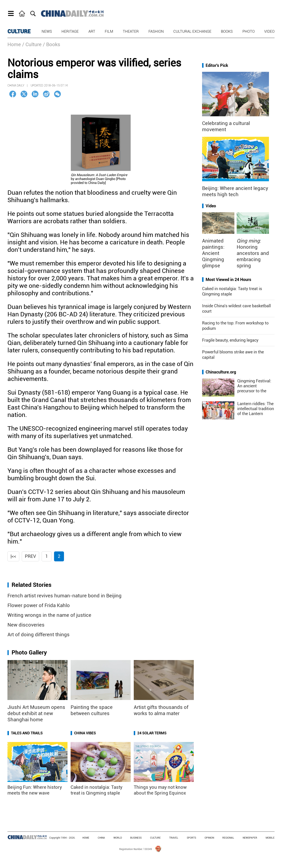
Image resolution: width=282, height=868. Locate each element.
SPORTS (191, 838)
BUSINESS (136, 838)
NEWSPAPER (250, 838)
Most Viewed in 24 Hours (228, 280)
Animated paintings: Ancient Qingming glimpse (213, 253)
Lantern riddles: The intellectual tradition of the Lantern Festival (256, 411)
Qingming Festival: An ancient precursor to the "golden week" (254, 388)
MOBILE (270, 838)
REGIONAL (228, 838)
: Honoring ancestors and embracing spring (253, 253)
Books (227, 31)
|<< (13, 556)
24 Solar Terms (152, 733)
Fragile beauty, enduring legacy (230, 340)
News (47, 31)
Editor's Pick (217, 65)
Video (269, 31)
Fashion (156, 31)
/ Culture (32, 44)
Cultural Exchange (192, 31)
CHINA (101, 838)
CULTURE (19, 31)
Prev (30, 556)
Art (92, 31)
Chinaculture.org (221, 372)
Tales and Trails (27, 733)
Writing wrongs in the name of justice (49, 615)
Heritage (70, 31)
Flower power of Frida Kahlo (39, 605)
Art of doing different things (39, 635)
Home (14, 44)
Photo (249, 31)
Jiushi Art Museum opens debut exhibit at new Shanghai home (36, 713)
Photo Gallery (29, 653)
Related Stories (31, 585)
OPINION (209, 838)
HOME (86, 838)
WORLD (118, 838)
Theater (131, 31)
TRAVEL (174, 838)
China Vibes (85, 733)
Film (109, 31)
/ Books (52, 44)
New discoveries (26, 625)
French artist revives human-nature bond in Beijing (64, 596)
